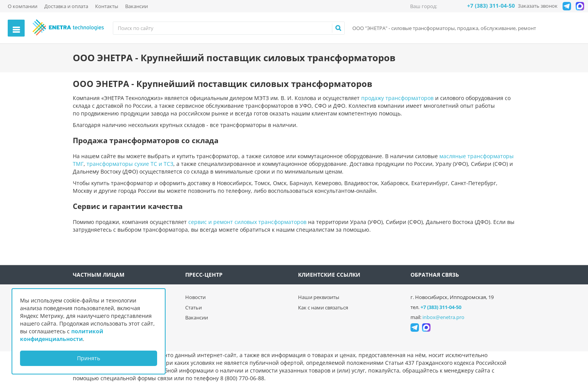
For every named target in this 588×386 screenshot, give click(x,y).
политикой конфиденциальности (62, 335)
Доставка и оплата (66, 6)
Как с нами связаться (323, 307)
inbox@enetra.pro (443, 317)
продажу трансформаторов (397, 98)
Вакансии (137, 6)
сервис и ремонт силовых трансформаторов (247, 222)
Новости (195, 297)
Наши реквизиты (319, 297)
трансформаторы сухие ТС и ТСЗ (130, 164)
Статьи (193, 307)
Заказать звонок (538, 6)
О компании (23, 6)
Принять (89, 358)
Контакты (107, 6)
